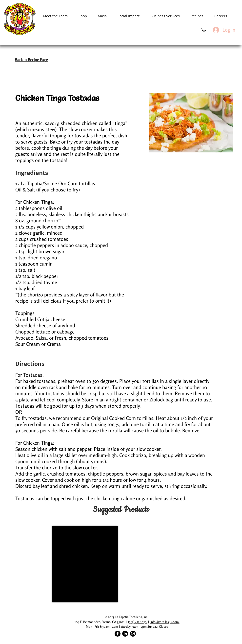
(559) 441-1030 (138, 622)
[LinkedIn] (125, 634)
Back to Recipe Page (31, 60)
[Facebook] (118, 634)
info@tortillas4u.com (165, 622)
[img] (85, 564)
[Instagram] (133, 634)
